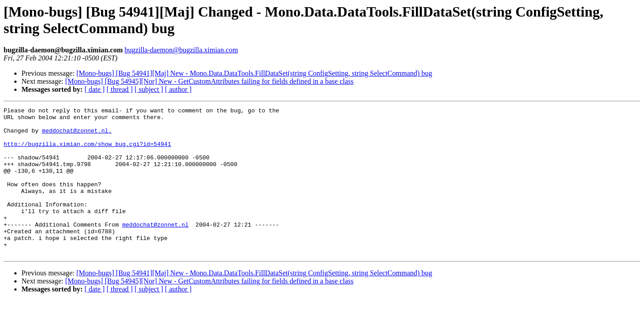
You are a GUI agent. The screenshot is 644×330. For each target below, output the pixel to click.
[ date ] (95, 89)
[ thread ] (120, 89)
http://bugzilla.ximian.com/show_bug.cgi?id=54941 (87, 152)
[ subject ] (149, 89)
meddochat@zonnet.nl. (77, 136)
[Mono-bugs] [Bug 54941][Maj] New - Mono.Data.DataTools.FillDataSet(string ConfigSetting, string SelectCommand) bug (254, 73)
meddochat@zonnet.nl (155, 249)
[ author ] (178, 89)
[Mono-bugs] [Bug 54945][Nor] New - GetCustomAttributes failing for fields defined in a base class (210, 81)
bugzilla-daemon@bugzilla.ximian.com (181, 50)
